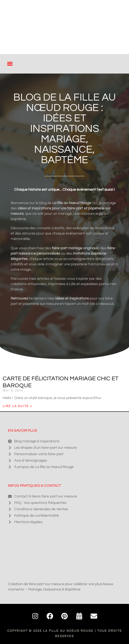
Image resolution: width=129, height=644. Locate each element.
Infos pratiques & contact (35, 486)
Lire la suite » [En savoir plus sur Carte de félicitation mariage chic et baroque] (17, 406)
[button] (10, 64)
